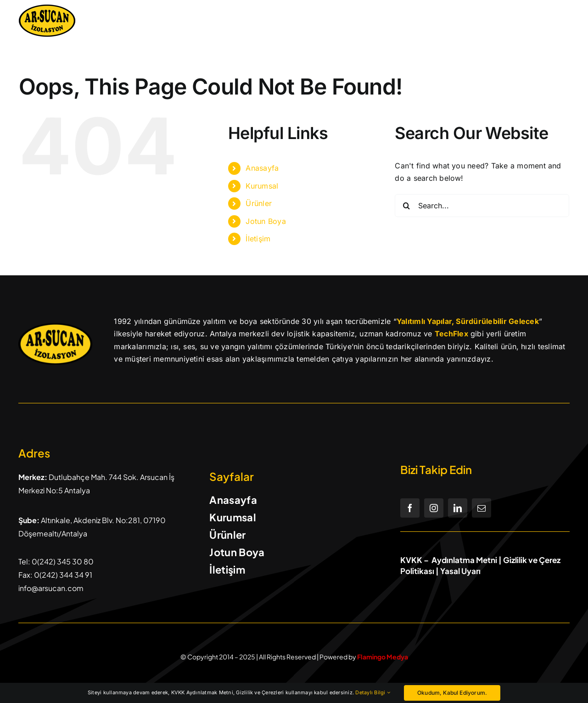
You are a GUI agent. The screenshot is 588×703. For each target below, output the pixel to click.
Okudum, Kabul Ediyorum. (452, 693)
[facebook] (410, 508)
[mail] (482, 508)
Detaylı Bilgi (373, 692)
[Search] (406, 206)
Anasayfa (262, 168)
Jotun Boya (266, 221)
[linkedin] (458, 508)
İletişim (258, 239)
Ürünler (259, 203)
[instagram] (434, 508)
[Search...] (482, 206)
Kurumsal (262, 186)
